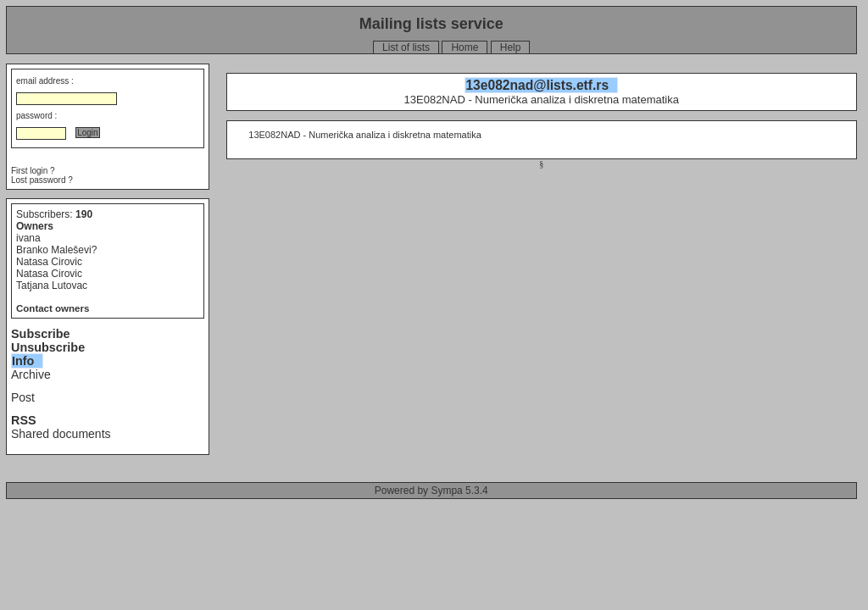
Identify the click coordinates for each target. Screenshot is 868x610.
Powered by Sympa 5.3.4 (431, 491)
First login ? (33, 171)
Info (23, 361)
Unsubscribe (48, 347)
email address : (45, 81)
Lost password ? (42, 180)
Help (511, 47)
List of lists (406, 47)
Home (465, 47)
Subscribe (41, 334)
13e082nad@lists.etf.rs (537, 85)
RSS (24, 420)
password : (36, 116)
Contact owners (53, 308)
